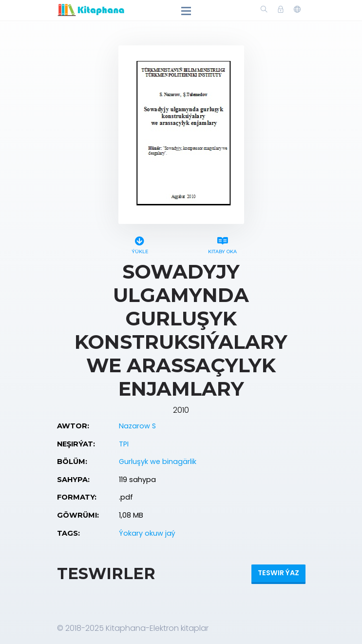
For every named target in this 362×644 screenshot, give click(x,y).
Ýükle (140, 244)
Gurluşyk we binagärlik (158, 462)
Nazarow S (137, 426)
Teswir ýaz (278, 573)
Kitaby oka (223, 244)
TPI (124, 444)
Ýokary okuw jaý (147, 533)
